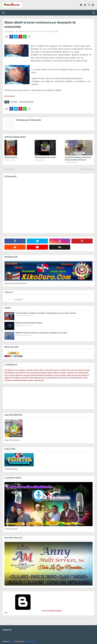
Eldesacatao (11, 31)
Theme (12, 641)
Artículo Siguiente (87, 169)
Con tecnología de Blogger (33, 610)
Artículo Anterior (9, 169)
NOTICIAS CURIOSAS (26, 102)
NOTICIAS (41, 31)
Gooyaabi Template (31, 641)
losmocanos (10, 96)
